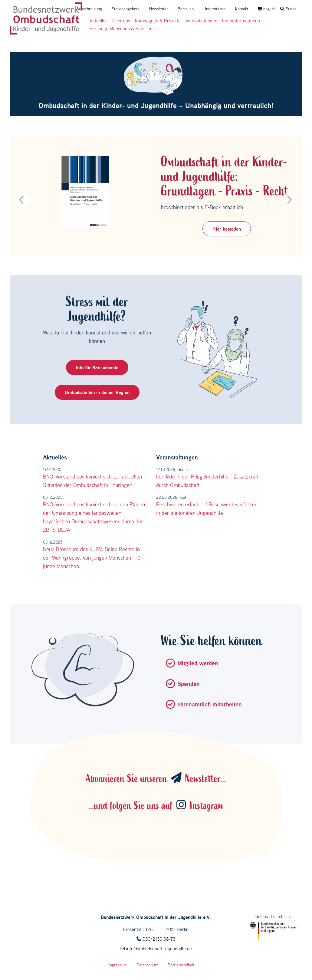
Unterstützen (214, 9)
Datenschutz (147, 965)
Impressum (117, 965)
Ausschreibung (89, 9)
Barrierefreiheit (181, 965)
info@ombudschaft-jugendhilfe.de (159, 949)
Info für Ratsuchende (97, 367)
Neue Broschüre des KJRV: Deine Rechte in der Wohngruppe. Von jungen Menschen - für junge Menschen (93, 558)
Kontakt (242, 9)
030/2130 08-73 (159, 939)
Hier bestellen (227, 229)
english (267, 9)
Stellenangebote (126, 9)
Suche (288, 9)
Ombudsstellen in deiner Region (97, 392)
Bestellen (186, 9)
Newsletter (159, 9)
